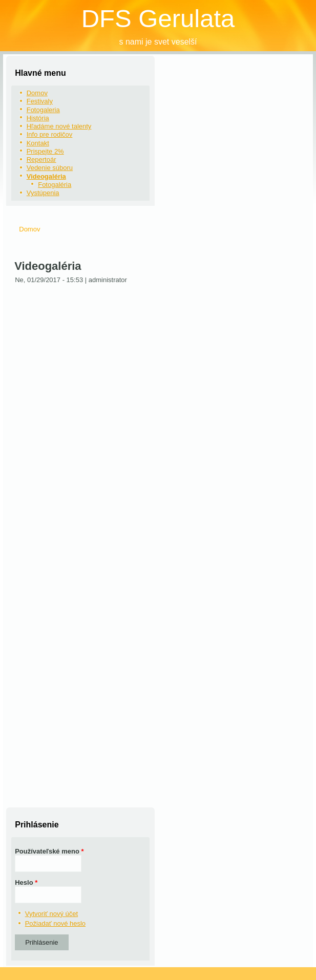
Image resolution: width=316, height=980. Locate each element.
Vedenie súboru (50, 168)
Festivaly (40, 101)
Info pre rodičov (50, 134)
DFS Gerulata (158, 18)
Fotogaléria (55, 185)
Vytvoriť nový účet (51, 914)
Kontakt (38, 143)
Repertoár (41, 159)
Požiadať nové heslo (55, 923)
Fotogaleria (43, 110)
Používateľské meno (49, 851)
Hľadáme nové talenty (59, 126)
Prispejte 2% (45, 151)
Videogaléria (46, 176)
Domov (37, 93)
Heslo (26, 882)
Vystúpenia (43, 193)
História (38, 118)
